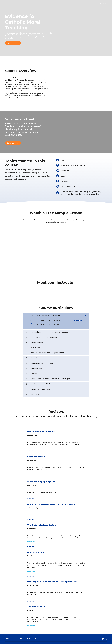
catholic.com (31, 636)
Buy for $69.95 (13, 43)
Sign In (104, 4)
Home (7, 636)
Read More (31, 539)
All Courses (17, 636)
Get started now (13, 142)
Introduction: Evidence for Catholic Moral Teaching (56, 318)
